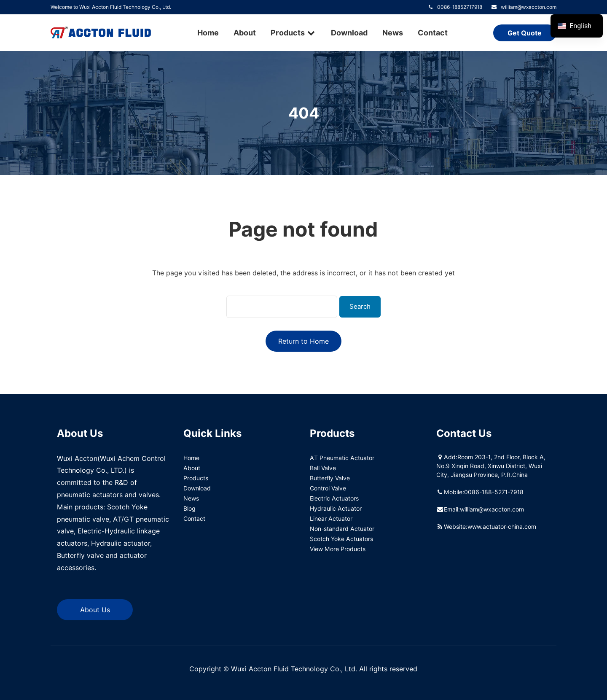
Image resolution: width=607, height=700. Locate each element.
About (245, 33)
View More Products (338, 549)
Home (208, 33)
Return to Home (303, 341)
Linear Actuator (331, 518)
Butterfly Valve (330, 478)
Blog (189, 508)
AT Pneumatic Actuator (342, 458)
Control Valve (328, 488)
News (393, 33)
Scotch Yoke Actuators (341, 539)
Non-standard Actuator (342, 529)
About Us (95, 610)
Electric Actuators (334, 498)
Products (293, 33)
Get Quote (525, 33)
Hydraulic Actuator (336, 508)
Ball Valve (323, 468)
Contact (433, 33)
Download (349, 33)
